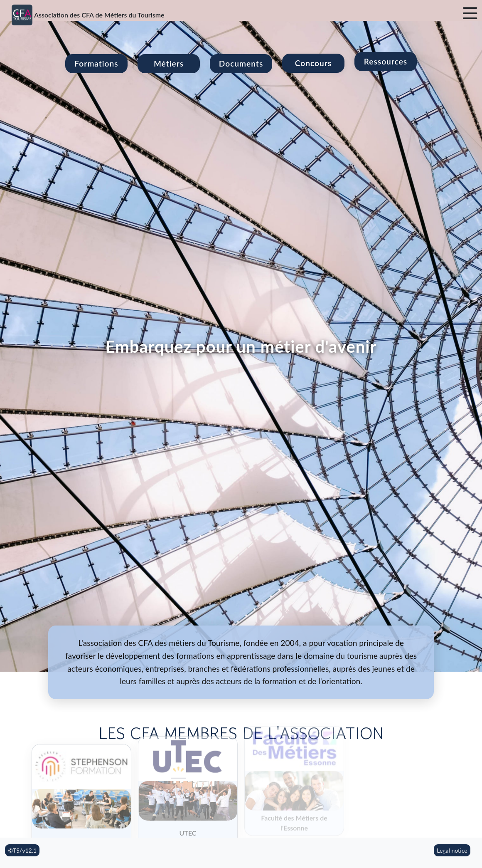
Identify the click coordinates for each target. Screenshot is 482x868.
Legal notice (452, 850)
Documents (241, 59)
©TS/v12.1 (22, 850)
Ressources (386, 48)
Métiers (169, 63)
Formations (96, 63)
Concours (313, 55)
